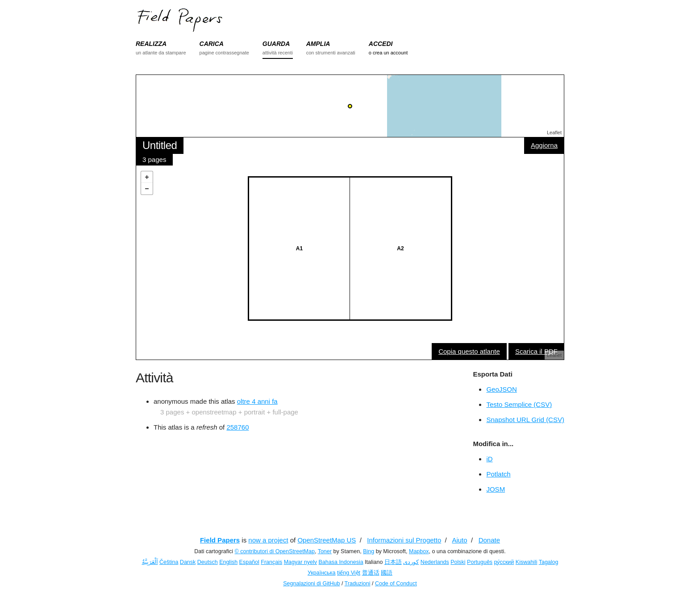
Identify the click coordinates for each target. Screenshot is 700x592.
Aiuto (459, 540)
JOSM (496, 489)
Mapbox (419, 551)
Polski (458, 562)
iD (489, 459)
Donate (489, 540)
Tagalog (549, 562)
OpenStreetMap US (327, 540)
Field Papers (220, 540)
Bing (369, 551)
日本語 (393, 562)
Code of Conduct (396, 584)
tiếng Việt (349, 573)
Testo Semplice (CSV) (519, 404)
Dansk (188, 562)
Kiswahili (527, 562)
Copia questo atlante (469, 351)
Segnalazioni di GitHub (311, 584)
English (228, 562)
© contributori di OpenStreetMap (275, 551)
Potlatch (498, 474)
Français (271, 562)
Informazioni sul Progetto (404, 540)
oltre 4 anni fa (257, 401)
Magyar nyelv (300, 562)
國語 (387, 573)
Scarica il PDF (536, 351)
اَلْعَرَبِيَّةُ (150, 562)
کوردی (411, 562)
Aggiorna (544, 145)
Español (249, 562)
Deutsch (208, 562)
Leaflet (554, 132)
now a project (268, 540)
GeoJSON (501, 389)
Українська (322, 573)
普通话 (371, 573)
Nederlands (435, 562)
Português (480, 562)
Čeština (169, 562)
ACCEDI (381, 44)
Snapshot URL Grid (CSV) (525, 420)
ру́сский (504, 562)
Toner (325, 551)
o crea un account (388, 53)
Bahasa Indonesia (341, 562)
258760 (237, 427)
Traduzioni (358, 584)
